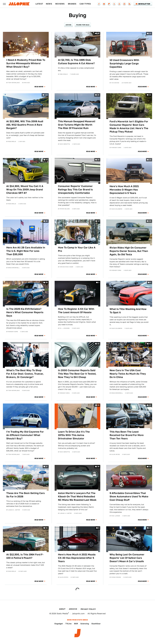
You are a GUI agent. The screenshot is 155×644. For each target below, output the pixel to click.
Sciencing (85, 624)
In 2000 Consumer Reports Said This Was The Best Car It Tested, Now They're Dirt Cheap (77, 374)
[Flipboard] (109, 4)
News (49, 4)
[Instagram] (124, 4)
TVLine (68, 624)
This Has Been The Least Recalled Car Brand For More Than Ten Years (127, 435)
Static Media (62, 614)
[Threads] (119, 4)
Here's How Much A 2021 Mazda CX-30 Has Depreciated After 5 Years (77, 558)
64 (98, 33)
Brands (72, 4)
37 (47, 467)
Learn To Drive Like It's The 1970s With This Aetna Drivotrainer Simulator (74, 435)
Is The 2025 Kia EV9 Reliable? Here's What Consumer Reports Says (25, 312)
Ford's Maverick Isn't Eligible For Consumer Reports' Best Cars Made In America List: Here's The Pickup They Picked (129, 127)
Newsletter (143, 4)
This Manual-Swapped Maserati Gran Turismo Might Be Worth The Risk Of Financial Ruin (77, 125)
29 (98, 344)
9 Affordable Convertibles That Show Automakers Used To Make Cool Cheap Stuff (129, 497)
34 (150, 467)
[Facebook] (99, 4)
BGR (76, 624)
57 (47, 160)
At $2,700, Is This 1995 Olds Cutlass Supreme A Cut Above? (76, 62)
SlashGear (96, 624)
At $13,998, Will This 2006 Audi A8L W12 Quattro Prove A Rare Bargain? (25, 125)
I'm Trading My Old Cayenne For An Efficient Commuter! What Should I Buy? (25, 435)
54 (47, 528)
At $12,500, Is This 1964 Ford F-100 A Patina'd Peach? (25, 556)
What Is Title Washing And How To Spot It (128, 311)
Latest (39, 4)
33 (150, 405)
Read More (39, 87)
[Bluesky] (104, 4)
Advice (68, 25)
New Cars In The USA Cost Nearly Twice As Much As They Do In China (128, 374)
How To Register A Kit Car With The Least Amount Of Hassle (76, 311)
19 (98, 160)
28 (150, 221)
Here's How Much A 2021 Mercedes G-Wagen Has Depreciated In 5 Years (124, 190)
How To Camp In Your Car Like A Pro (77, 249)
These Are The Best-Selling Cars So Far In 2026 (25, 495)
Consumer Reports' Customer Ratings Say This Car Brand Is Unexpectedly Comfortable (75, 190)
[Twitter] (114, 4)
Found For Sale (83, 25)
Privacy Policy (88, 609)
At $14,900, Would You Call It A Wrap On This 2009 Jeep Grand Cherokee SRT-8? (25, 190)
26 (98, 95)
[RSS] (129, 4)
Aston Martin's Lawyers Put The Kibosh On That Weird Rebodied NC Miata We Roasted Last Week (77, 497)
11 (99, 221)
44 (150, 95)
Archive (73, 609)
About (62, 609)
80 (47, 221)
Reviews (60, 4)
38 (98, 467)
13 (150, 33)
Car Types (85, 4)
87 (150, 344)
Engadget (59, 624)
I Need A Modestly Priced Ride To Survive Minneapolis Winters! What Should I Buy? (26, 63)
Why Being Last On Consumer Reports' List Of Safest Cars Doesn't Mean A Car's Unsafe (127, 558)
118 (46, 95)
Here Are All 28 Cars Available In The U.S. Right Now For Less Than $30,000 (26, 251)
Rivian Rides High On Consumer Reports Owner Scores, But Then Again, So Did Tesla (129, 251)
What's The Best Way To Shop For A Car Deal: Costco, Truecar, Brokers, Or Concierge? (25, 374)
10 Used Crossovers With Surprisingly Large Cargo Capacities (124, 63)
